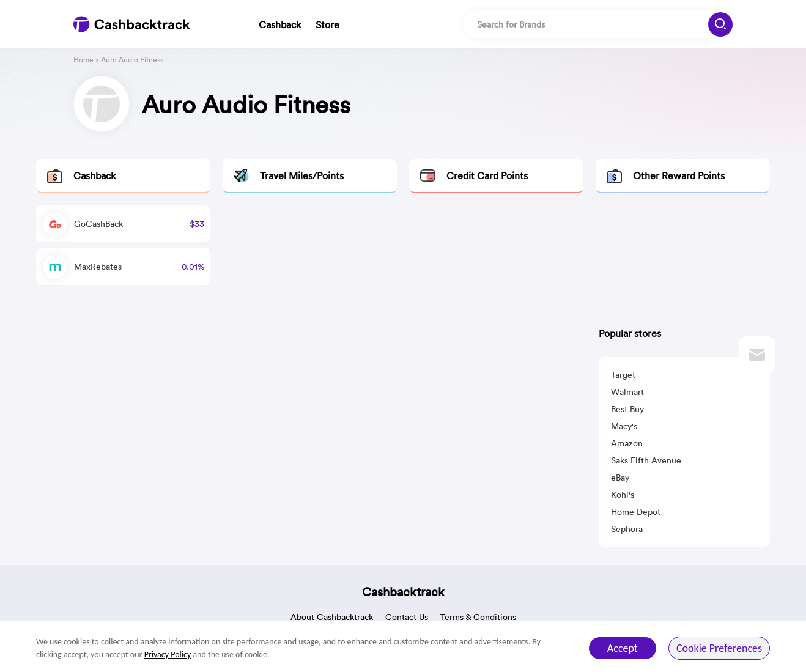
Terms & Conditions (478, 617)
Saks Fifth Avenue (646, 460)
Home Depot (636, 512)
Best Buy (627, 409)
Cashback (280, 24)
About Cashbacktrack (332, 617)
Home (83, 60)
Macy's (624, 426)
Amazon (627, 443)
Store (327, 24)
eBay (620, 478)
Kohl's (623, 495)
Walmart (627, 392)
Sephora (627, 529)
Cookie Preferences (719, 648)
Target (623, 375)
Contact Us (407, 617)
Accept (623, 648)
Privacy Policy (168, 655)
